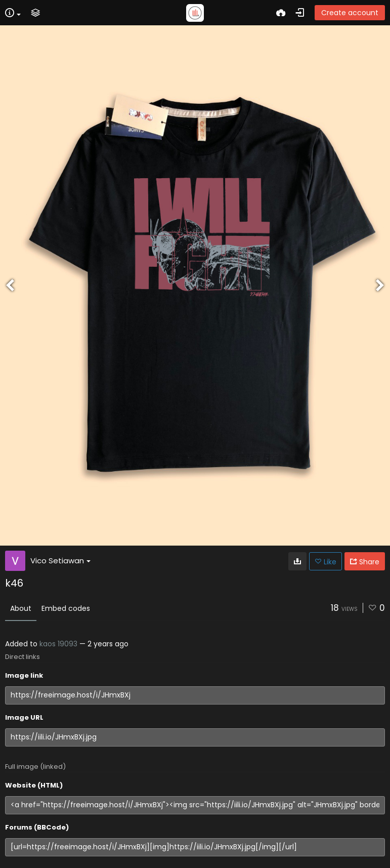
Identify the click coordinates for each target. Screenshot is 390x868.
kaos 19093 (58, 644)
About (21, 608)
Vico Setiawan (60, 561)
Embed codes (66, 608)
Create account (350, 13)
